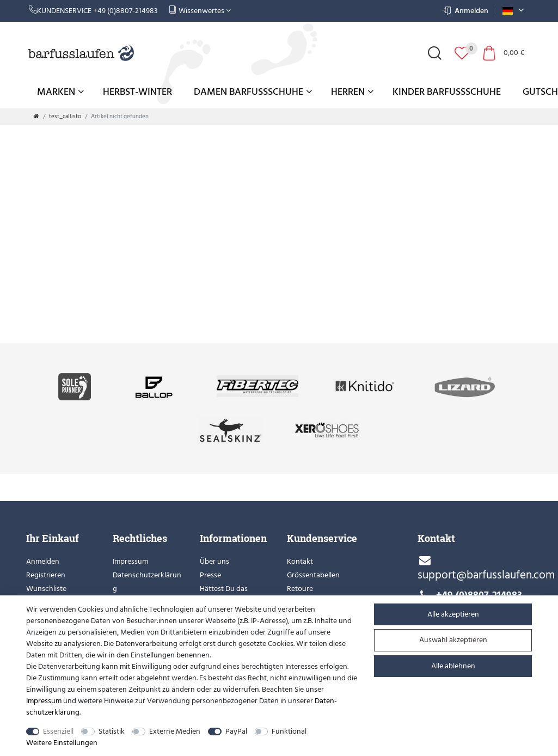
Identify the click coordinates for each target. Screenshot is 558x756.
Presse (210, 575)
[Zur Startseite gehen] (36, 117)
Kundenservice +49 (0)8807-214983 (93, 11)
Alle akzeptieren (453, 614)
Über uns (214, 561)
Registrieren (46, 575)
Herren (352, 92)
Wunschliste (46, 589)
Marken (60, 92)
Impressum (130, 561)
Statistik (112, 731)
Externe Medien (175, 731)
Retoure (300, 589)
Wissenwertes (200, 11)
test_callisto (65, 117)
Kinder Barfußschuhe (447, 92)
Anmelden (43, 561)
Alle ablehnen (453, 666)
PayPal (236, 731)
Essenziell (58, 731)
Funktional (289, 731)
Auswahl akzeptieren (453, 640)
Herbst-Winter (137, 92)
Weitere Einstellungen (62, 743)
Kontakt (300, 561)
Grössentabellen (313, 575)
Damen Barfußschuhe (253, 92)
